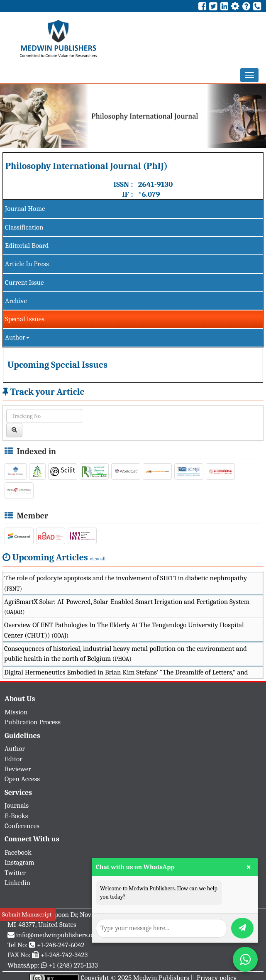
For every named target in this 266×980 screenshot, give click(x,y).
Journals (17, 805)
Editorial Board (27, 246)
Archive (16, 301)
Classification (24, 227)
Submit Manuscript (27, 914)
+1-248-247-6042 (61, 945)
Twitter (15, 873)
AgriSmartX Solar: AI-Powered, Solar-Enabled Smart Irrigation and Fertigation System (127, 607)
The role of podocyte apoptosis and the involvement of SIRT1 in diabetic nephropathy (126, 583)
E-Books (16, 816)
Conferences (22, 826)
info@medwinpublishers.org (57, 935)
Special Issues (25, 319)
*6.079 (149, 194)
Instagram (20, 862)
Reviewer (18, 769)
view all (98, 559)
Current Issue (24, 282)
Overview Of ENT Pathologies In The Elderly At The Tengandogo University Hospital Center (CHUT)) (124, 630)
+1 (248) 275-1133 (73, 965)
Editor (13, 759)
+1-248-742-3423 (64, 955)
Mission (16, 712)
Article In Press (27, 264)
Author (17, 337)
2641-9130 (156, 184)
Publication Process (33, 722)
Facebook (18, 852)
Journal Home (25, 209)
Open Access (22, 779)
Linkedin (17, 883)
